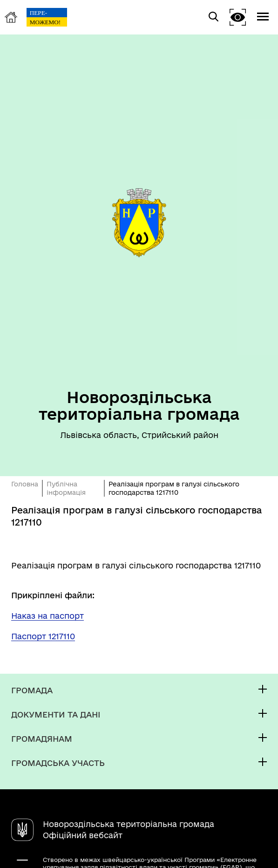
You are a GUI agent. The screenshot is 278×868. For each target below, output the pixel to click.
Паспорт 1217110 (43, 636)
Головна (25, 484)
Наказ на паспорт (47, 616)
